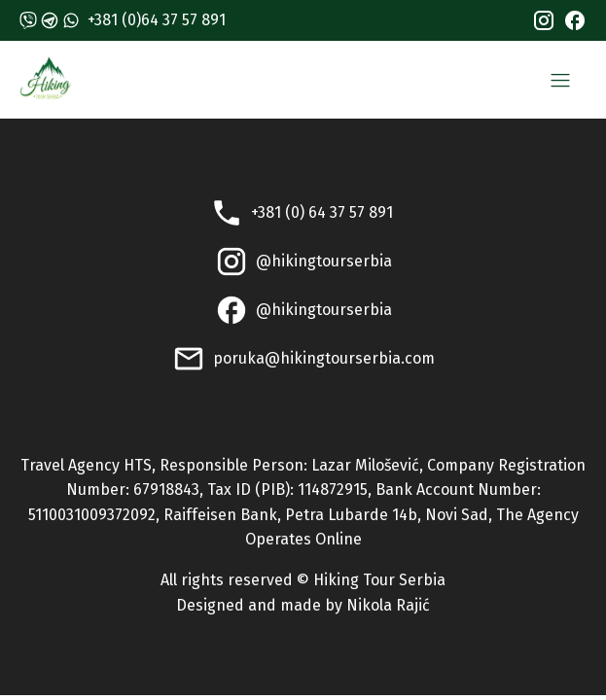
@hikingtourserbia (324, 261)
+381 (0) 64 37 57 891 (324, 212)
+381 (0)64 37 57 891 (157, 20)
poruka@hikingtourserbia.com (324, 358)
